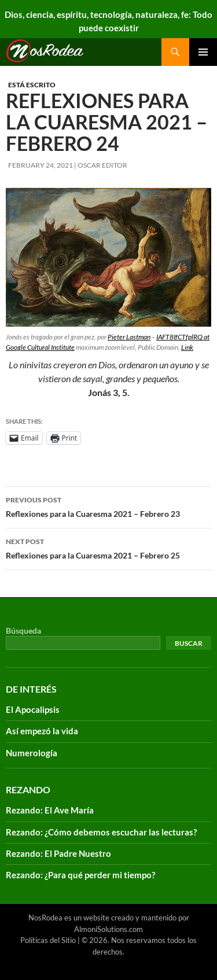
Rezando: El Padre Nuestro (58, 853)
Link (187, 347)
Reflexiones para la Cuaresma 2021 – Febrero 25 (108, 548)
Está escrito (32, 85)
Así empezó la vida (42, 731)
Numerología (32, 753)
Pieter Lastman (129, 337)
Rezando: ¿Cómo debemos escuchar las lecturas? (101, 832)
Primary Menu (203, 52)
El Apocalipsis (33, 709)
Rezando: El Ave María (50, 810)
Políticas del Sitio (48, 940)
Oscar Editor (102, 165)
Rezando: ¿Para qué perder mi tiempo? (80, 875)
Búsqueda (23, 630)
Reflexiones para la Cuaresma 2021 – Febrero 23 (108, 506)
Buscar (189, 643)
